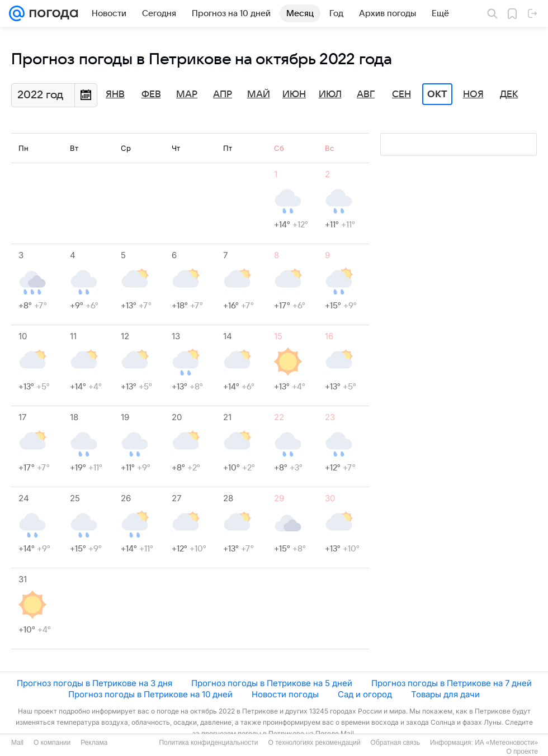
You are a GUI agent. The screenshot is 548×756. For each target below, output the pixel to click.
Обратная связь (395, 743)
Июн (294, 94)
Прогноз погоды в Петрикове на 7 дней (452, 683)
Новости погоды (285, 694)
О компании (52, 743)
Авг (366, 94)
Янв (115, 94)
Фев (151, 94)
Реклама (94, 743)
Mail (17, 743)
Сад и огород (365, 694)
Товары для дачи (445, 694)
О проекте (522, 752)
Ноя (473, 94)
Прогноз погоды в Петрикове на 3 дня (95, 683)
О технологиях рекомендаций (314, 743)
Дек (509, 94)
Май (259, 94)
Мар (187, 94)
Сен (401, 94)
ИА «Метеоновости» (506, 743)
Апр (223, 94)
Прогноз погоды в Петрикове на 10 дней (150, 694)
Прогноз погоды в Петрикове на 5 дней (272, 683)
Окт (437, 94)
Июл (330, 94)
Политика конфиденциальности (208, 743)
